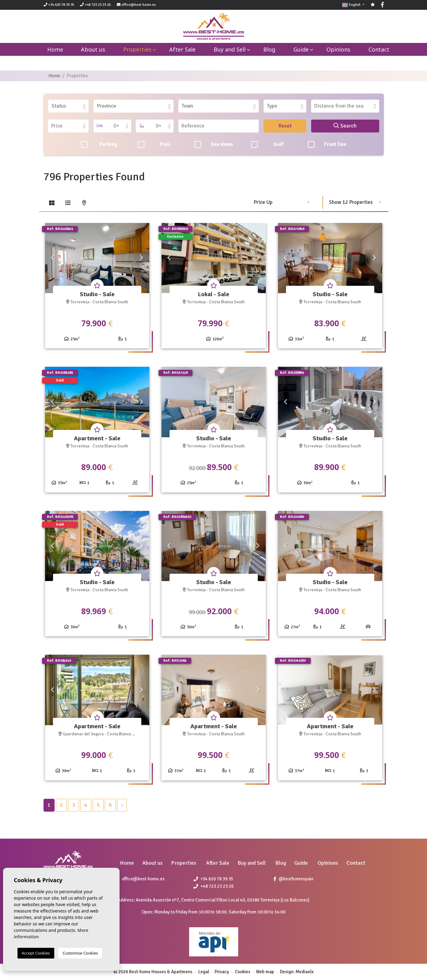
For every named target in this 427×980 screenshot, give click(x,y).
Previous (53, 258)
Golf (267, 144)
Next (142, 258)
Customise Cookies (80, 953)
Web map (265, 972)
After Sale (182, 49)
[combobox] (68, 106)
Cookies (243, 972)
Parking (99, 144)
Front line (327, 144)
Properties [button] (137, 49)
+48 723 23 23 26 (95, 5)
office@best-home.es (139, 5)
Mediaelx (305, 972)
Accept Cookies (36, 953)
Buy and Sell (230, 49)
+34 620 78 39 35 (59, 5)
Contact (379, 49)
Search (345, 126)
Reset (285, 126)
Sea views (214, 144)
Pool (154, 144)
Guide (301, 49)
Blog (269, 49)
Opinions (338, 49)
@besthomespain (294, 879)
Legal (204, 972)
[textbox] (71, 106)
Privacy (222, 972)
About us (93, 49)
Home (54, 76)
